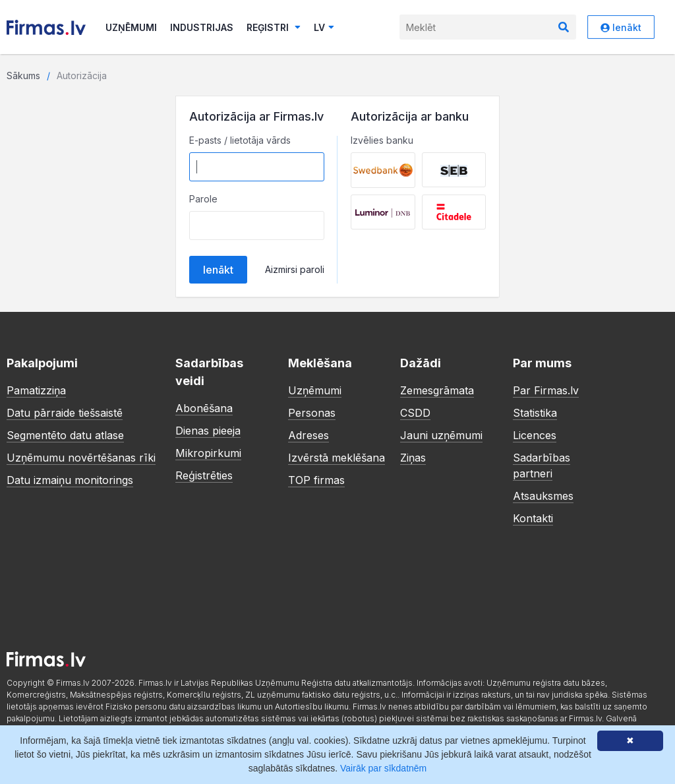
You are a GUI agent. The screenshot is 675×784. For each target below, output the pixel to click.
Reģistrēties (204, 475)
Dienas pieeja (208, 431)
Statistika (535, 413)
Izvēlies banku (382, 140)
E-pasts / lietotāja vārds (240, 140)
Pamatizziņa (36, 390)
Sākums (23, 75)
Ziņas (413, 458)
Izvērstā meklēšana (337, 458)
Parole (203, 199)
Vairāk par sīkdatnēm (383, 768)
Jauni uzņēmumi (441, 435)
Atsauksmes (543, 496)
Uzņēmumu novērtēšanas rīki (81, 458)
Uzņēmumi (131, 27)
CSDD (415, 413)
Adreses (308, 435)
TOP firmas (316, 480)
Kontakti (533, 518)
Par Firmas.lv (546, 390)
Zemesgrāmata (437, 390)
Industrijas (202, 27)
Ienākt (621, 27)
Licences (535, 435)
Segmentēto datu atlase (65, 435)
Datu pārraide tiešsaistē (65, 413)
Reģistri (274, 27)
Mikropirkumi (208, 453)
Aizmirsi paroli (295, 269)
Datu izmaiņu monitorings (70, 480)
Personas (312, 413)
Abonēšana (204, 408)
